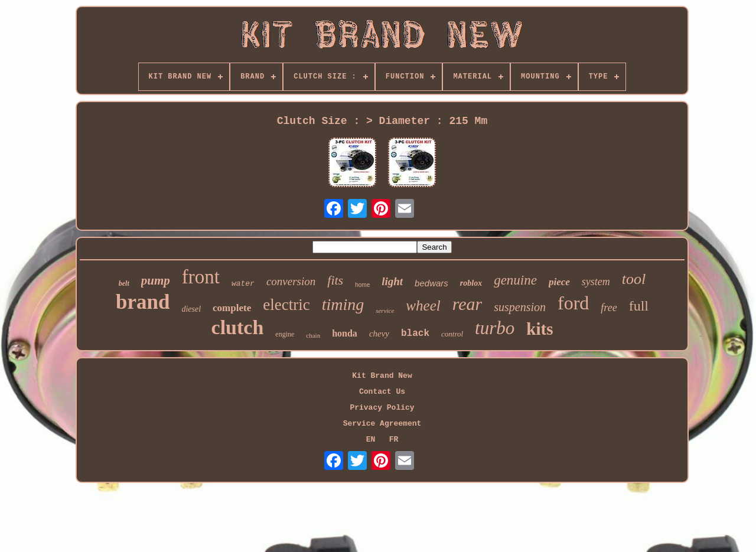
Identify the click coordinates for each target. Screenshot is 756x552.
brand (143, 302)
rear (467, 304)
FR (394, 440)
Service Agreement (382, 424)
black (415, 334)
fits (335, 280)
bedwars (431, 283)
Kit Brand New (382, 376)
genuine (515, 280)
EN (371, 440)
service (385, 311)
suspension (520, 307)
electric (286, 305)
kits (540, 329)
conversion (291, 281)
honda (345, 333)
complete (232, 308)
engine (285, 334)
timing (343, 304)
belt (124, 283)
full (639, 306)
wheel (423, 306)
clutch (238, 327)
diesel (191, 309)
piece (559, 282)
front (201, 277)
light (392, 281)
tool (634, 279)
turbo (495, 328)
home (362, 285)
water (243, 284)
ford (573, 303)
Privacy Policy (382, 408)
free (609, 308)
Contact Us (382, 392)
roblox (471, 283)
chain (313, 335)
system (596, 282)
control (452, 334)
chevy (379, 334)
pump (156, 280)
